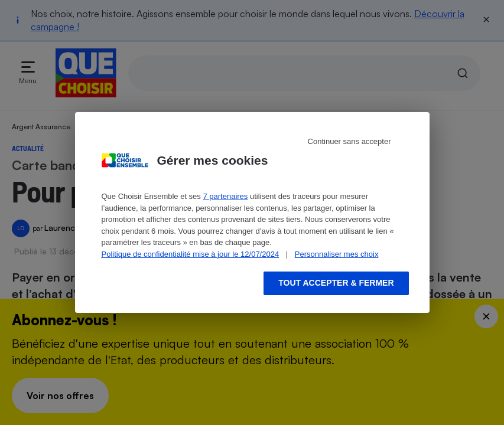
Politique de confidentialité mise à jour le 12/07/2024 (191, 254)
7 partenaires (225, 196)
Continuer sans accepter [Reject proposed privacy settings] (349, 141)
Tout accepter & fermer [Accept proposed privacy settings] (336, 283)
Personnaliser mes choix (337, 254)
